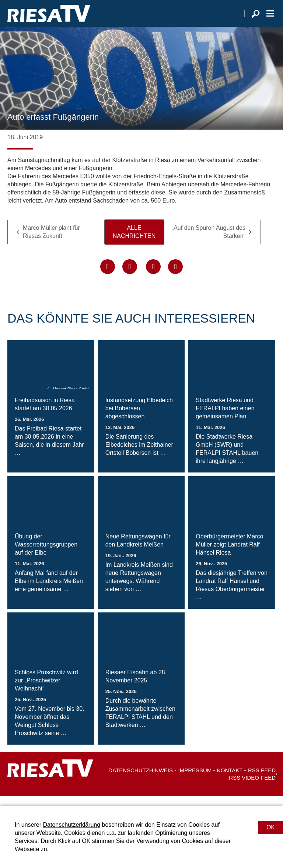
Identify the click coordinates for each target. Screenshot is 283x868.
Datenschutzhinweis (141, 780)
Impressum (195, 780)
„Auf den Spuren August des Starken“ (209, 241)
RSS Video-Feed (252, 788)
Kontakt (230, 780)
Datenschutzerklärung (71, 825)
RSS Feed (262, 780)
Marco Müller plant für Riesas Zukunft (51, 241)
